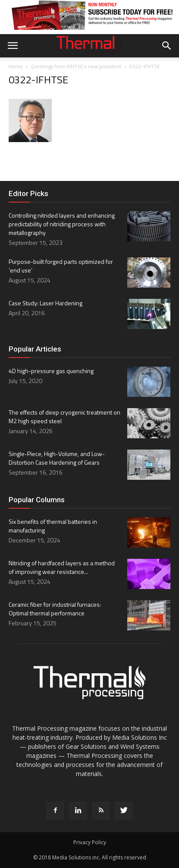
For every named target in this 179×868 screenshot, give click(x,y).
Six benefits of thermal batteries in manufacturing (53, 526)
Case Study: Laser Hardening (46, 303)
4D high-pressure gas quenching (51, 371)
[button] (167, 46)
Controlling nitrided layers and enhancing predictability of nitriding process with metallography (62, 224)
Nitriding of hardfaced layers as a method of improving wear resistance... (62, 567)
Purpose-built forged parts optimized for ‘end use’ (61, 266)
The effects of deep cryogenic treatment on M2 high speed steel (64, 417)
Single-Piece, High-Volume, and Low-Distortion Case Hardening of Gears (57, 458)
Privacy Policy (90, 842)
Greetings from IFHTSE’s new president (76, 66)
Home (16, 66)
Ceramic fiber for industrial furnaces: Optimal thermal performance (55, 609)
